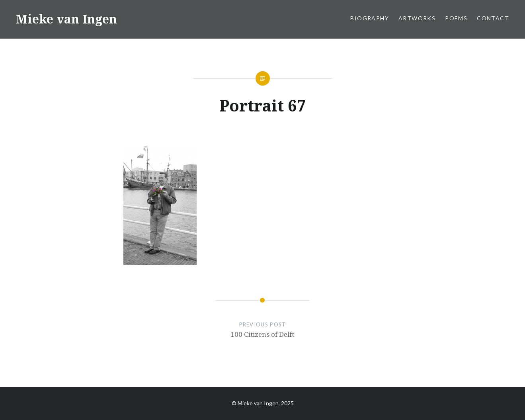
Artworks (417, 18)
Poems (456, 18)
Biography (370, 18)
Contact (493, 18)
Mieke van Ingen (66, 19)
